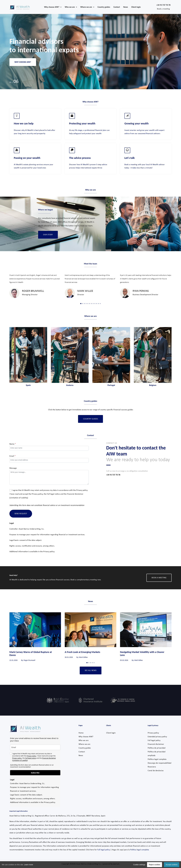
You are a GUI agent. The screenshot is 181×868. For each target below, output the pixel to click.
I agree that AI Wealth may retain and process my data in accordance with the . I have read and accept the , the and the (49, 494)
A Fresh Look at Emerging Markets (82, 652)
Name (13, 444)
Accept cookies (172, 865)
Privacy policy (82, 490)
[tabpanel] (35, 286)
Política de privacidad (156, 748)
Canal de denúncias (156, 771)
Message (13, 468)
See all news (91, 670)
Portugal (111, 385)
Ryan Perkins (141, 291)
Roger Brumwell (33, 291)
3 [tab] (84, 304)
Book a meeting (163, 9)
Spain (28, 385)
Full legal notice (53, 494)
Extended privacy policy (157, 737)
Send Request (21, 514)
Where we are (84, 744)
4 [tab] (86, 304)
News (81, 756)
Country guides (85, 748)
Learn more (29, 865)
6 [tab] (90, 304)
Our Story (48, 235)
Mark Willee (85, 291)
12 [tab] (100, 304)
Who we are (84, 740)
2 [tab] (83, 304)
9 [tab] (95, 304)
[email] (35, 747)
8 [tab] (93, 304)
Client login (111, 733)
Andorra (70, 385)
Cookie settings (139, 865)
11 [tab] (98, 304)
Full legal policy (154, 740)
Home (81, 733)
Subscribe (35, 773)
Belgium (153, 385)
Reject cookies (155, 865)
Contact (82, 752)
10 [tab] (97, 304)
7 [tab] (91, 304)
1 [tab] (81, 304)
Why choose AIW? (23, 62)
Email (13, 456)
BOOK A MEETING (159, 578)
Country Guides (90, 419)
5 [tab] (88, 304)
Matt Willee (139, 660)
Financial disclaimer (156, 744)
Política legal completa (157, 759)
